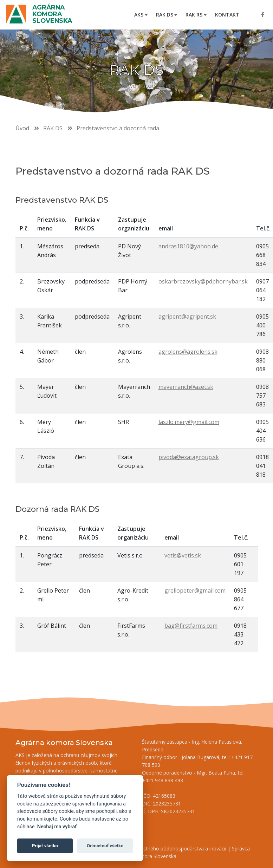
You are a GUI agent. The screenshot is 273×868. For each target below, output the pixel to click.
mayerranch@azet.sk (186, 387)
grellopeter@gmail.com (195, 590)
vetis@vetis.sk (183, 555)
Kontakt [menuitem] (227, 15)
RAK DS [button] (165, 15)
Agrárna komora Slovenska (52, 14)
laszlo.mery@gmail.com (189, 422)
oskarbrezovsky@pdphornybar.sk (203, 281)
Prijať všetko (45, 846)
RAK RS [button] (194, 15)
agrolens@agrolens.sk (188, 352)
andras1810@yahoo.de (188, 246)
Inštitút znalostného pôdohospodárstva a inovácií (170, 849)
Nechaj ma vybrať (57, 827)
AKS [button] (139, 15)
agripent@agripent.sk (187, 316)
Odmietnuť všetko (105, 846)
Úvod (22, 128)
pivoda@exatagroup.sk (189, 457)
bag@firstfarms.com (191, 626)
